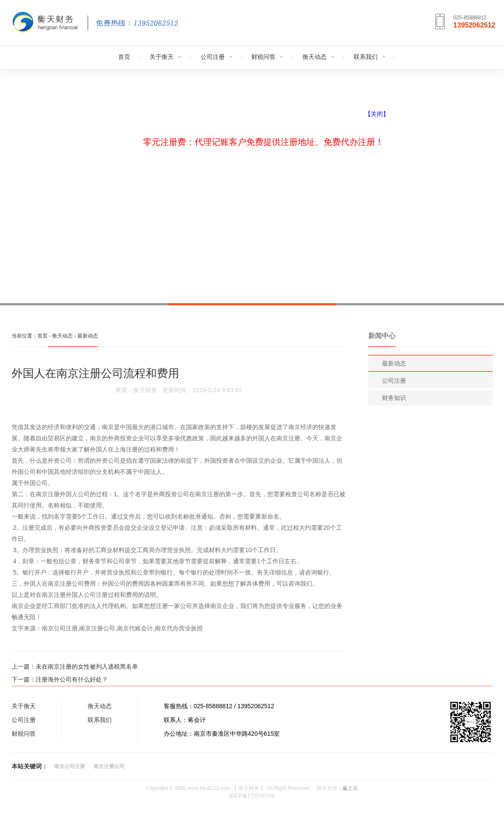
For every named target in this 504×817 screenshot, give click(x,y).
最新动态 (88, 336)
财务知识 (394, 398)
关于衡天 (162, 57)
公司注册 (213, 57)
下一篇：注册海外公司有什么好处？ (60, 679)
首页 (124, 57)
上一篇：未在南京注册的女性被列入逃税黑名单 (75, 666)
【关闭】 (377, 114)
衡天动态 (315, 57)
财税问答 (263, 57)
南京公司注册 (70, 766)
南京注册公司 (109, 766)
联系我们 (366, 57)
